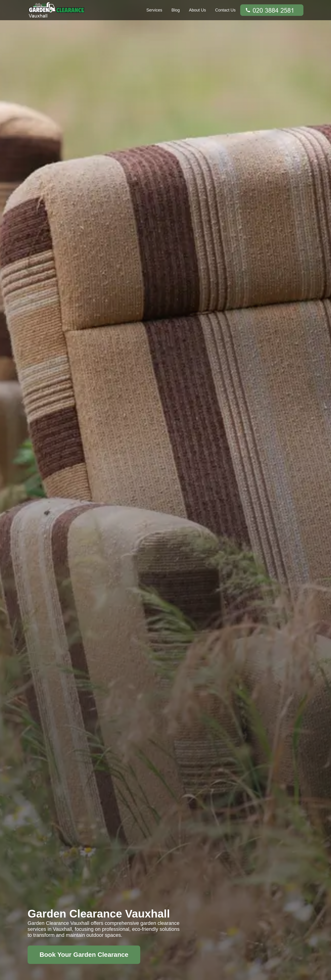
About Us (197, 10)
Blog (176, 10)
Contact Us (225, 10)
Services (154, 10)
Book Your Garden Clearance (84, 955)
